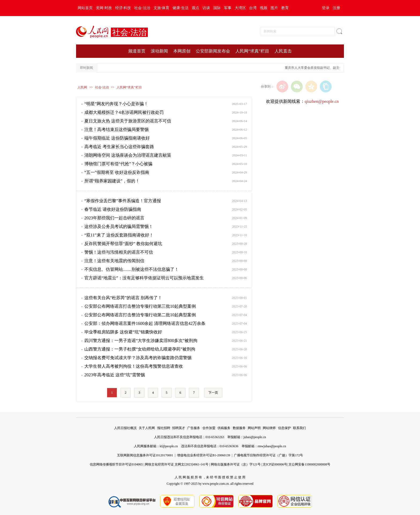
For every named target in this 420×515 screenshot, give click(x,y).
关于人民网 (147, 428)
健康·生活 (181, 8)
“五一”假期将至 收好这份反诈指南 (117, 172)
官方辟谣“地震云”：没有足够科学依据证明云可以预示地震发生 (144, 278)
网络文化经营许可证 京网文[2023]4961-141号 (177, 464)
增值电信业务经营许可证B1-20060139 (204, 455)
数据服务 (239, 428)
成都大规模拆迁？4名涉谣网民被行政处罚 (124, 112)
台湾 (253, 8)
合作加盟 (209, 428)
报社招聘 (164, 428)
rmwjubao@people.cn (272, 446)
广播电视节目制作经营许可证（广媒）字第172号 (268, 455)
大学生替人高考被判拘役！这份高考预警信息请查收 (134, 366)
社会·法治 (142, 8)
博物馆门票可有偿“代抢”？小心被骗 (118, 164)
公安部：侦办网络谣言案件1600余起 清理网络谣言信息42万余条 (145, 323)
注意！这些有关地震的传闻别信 (114, 261)
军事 (228, 8)
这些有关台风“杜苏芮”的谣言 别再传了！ (123, 298)
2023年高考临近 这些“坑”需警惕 (115, 375)
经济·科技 (123, 8)
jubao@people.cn (255, 437)
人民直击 (283, 51)
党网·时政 (104, 8)
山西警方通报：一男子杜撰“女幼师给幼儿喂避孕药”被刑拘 (140, 349)
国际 (217, 8)
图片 (274, 8)
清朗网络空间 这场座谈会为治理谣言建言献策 (128, 155)
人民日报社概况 (125, 428)
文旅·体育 (162, 8)
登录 (326, 8)
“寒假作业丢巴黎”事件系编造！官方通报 (123, 201)
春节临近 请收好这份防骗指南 (113, 209)
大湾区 (240, 8)
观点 (196, 8)
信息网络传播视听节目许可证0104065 (116, 464)
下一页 (213, 393)
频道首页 (137, 51)
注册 (336, 8)
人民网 (82, 87)
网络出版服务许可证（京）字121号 (236, 464)
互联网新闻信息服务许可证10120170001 (145, 455)
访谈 (206, 8)
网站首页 (85, 8)
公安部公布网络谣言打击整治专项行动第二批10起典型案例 (140, 315)
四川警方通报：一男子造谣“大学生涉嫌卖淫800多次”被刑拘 (141, 341)
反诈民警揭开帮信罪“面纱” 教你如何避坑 (123, 244)
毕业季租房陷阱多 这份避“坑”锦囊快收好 (123, 332)
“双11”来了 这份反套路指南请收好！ (119, 235)
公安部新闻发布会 (213, 51)
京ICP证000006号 (275, 464)
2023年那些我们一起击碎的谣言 (114, 218)
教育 (285, 8)
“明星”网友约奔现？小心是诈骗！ (116, 104)
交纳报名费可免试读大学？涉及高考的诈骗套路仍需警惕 (138, 358)
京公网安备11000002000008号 (309, 464)
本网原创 (182, 51)
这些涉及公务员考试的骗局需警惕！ (119, 226)
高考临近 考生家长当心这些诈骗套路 (119, 147)
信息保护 (284, 428)
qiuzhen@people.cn (322, 101)
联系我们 (299, 428)
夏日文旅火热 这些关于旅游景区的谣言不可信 (128, 121)
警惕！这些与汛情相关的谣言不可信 (119, 252)
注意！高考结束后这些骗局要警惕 (117, 129)
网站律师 (269, 428)
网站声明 (254, 428)
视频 (264, 8)
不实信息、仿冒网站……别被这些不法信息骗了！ (132, 269)
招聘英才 (179, 428)
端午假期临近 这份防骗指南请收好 (117, 138)
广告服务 (194, 428)
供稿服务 (224, 428)
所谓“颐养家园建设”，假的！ (112, 181)
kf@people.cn (169, 446)
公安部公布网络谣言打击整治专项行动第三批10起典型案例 (140, 306)
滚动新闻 (159, 51)
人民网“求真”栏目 (252, 51)
